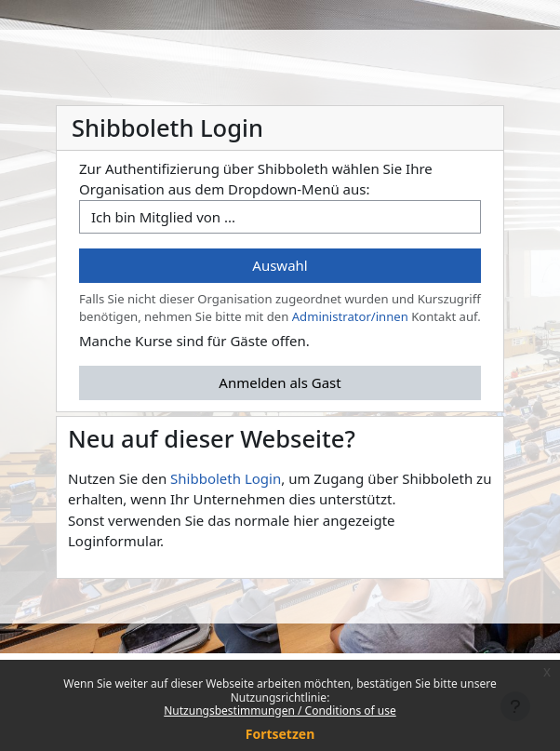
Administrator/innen (350, 316)
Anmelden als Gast (280, 382)
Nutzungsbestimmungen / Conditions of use (280, 711)
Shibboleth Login (226, 478)
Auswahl (280, 265)
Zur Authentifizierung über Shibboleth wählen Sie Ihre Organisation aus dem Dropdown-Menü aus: (256, 179)
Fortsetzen (280, 734)
